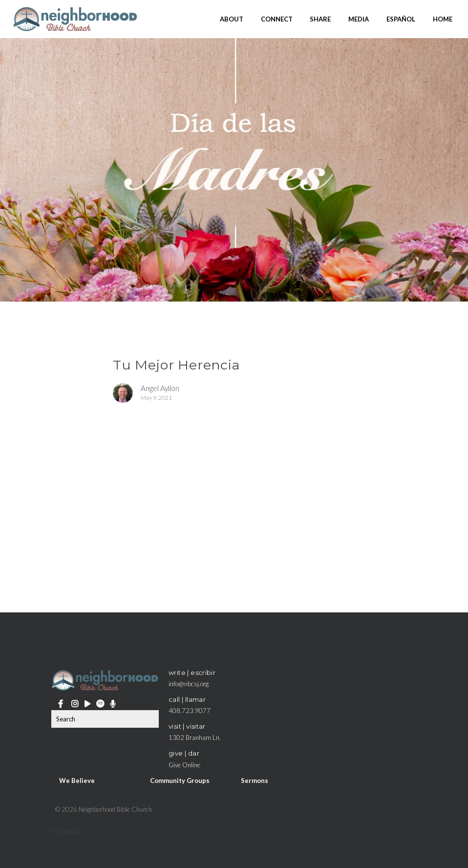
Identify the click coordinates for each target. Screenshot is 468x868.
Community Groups (180, 781)
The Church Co (66, 831)
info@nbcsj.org (189, 684)
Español (401, 19)
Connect (277, 19)
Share (320, 19)
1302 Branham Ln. (195, 738)
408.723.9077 (190, 711)
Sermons (255, 781)
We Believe (77, 781)
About (232, 19)
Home (443, 19)
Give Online (184, 765)
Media (359, 19)
